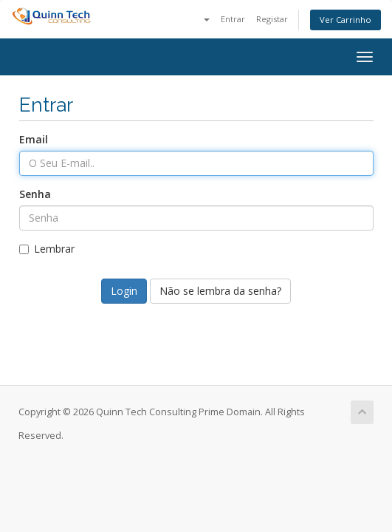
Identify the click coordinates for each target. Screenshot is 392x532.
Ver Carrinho (345, 20)
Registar (272, 19)
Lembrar (47, 249)
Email (34, 139)
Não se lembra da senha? (220, 291)
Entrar (233, 19)
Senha (35, 194)
